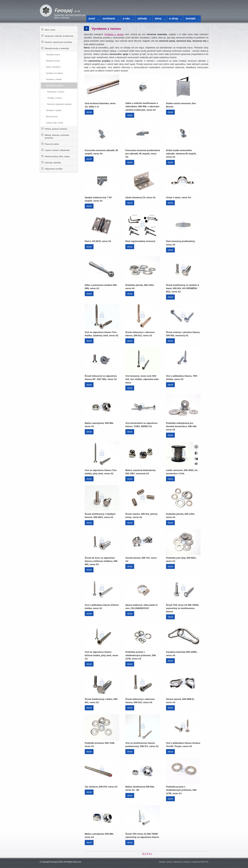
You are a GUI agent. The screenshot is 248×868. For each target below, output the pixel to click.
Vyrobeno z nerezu (114, 34)
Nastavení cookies (182, 862)
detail (89, 112)
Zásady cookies (166, 862)
